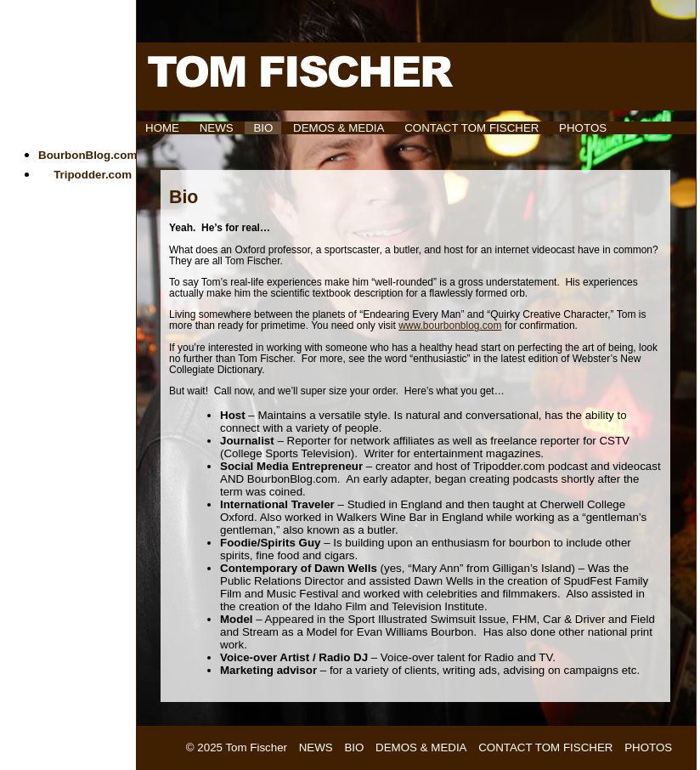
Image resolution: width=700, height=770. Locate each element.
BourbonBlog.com (87, 155)
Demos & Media (339, 128)
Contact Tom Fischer (471, 128)
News (217, 128)
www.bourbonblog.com (450, 326)
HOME (162, 128)
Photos (583, 128)
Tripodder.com (93, 175)
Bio (263, 128)
